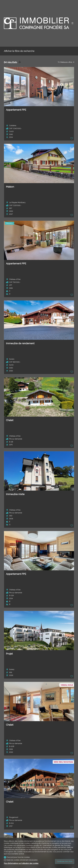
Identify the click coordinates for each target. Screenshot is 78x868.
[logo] (36, 23)
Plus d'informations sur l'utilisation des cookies (21, 863)
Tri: (59, 62)
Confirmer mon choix (65, 861)
